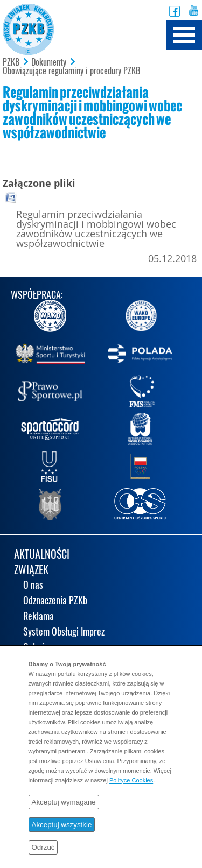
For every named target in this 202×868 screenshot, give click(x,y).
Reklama (39, 617)
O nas (33, 586)
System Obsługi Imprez (64, 633)
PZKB (11, 62)
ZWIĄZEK (31, 571)
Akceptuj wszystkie (62, 825)
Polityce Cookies (131, 780)
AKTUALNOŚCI (42, 555)
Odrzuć (43, 847)
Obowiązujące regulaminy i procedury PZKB (71, 71)
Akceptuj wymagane (64, 802)
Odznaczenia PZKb (55, 601)
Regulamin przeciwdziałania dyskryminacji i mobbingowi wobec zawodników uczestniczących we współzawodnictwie (96, 229)
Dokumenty (49, 62)
